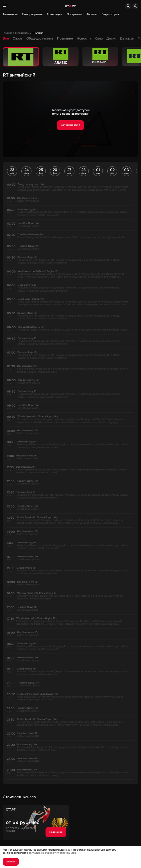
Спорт (18, 39)
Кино (99, 39)
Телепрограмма (32, 14)
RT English (37, 33)
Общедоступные (40, 39)
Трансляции (55, 14)
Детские (127, 39)
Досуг (111, 39)
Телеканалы (10, 14)
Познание (65, 39)
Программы (75, 14)
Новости (84, 39)
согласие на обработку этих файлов (52, 853)
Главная (8, 33)
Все (6, 39)
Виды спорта (110, 14)
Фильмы (92, 14)
